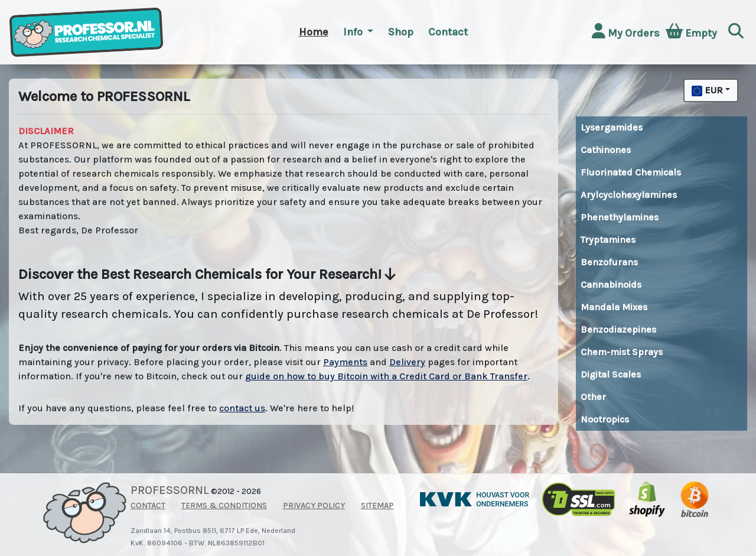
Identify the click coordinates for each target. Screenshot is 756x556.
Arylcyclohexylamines (629, 195)
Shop (401, 32)
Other (593, 397)
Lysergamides (612, 127)
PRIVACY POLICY (314, 505)
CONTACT (148, 505)
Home (314, 32)
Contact (448, 32)
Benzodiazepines (618, 329)
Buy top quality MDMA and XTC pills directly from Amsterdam (592, 440)
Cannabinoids (611, 284)
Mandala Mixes (614, 307)
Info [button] (354, 32)
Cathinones (606, 150)
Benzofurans (609, 262)
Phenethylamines (620, 217)
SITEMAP (377, 505)
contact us (242, 408)
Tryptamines (608, 240)
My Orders (626, 31)
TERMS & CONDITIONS (224, 505)
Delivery (407, 362)
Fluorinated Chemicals (631, 172)
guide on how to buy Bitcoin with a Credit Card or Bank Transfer (386, 376)
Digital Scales (611, 374)
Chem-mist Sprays (622, 352)
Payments (345, 362)
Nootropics (605, 419)
